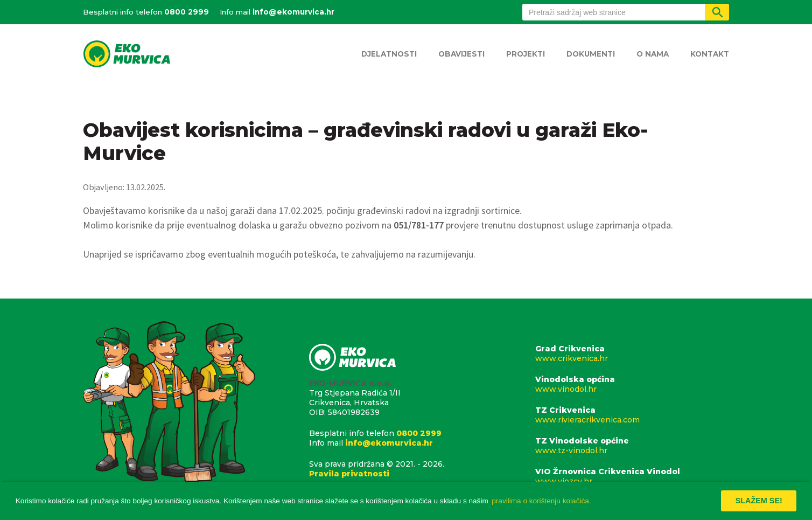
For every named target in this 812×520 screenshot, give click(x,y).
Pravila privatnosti (349, 474)
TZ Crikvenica (632, 415)
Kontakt (710, 54)
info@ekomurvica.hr (293, 12)
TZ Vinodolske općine (632, 446)
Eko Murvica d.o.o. (127, 55)
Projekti (526, 54)
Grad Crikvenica (632, 353)
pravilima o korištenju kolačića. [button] (541, 501)
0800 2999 (187, 12)
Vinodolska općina (632, 384)
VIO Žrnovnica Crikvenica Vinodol (632, 476)
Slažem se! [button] (759, 501)
